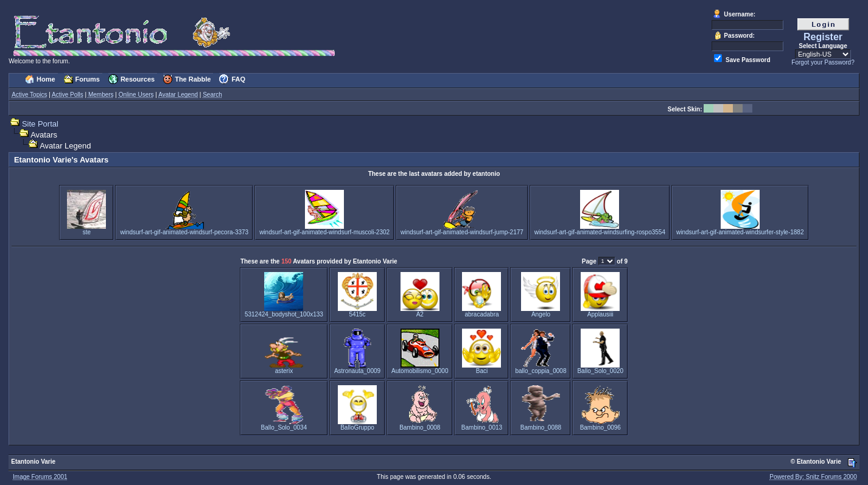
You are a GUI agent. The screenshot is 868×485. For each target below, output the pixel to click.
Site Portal (40, 124)
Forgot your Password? (823, 62)
